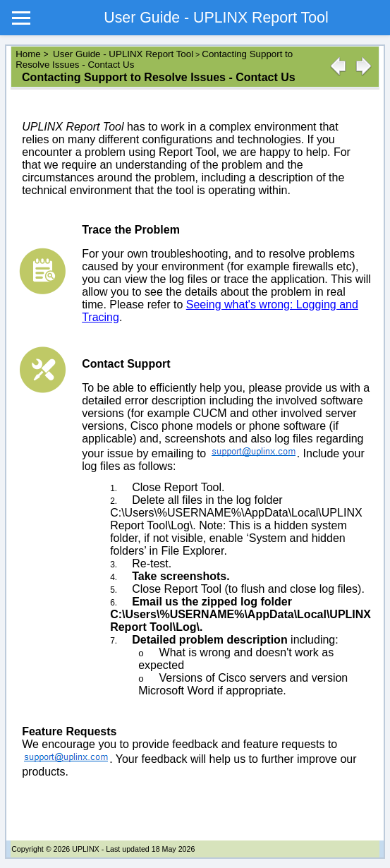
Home (29, 54)
